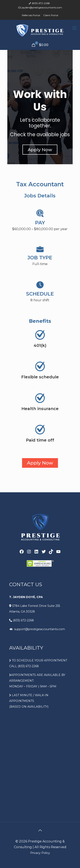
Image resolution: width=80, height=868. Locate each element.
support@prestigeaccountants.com (39, 629)
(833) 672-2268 (41, 3)
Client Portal (51, 15)
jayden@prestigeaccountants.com (42, 7)
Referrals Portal (31, 15)
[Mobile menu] (74, 28)
